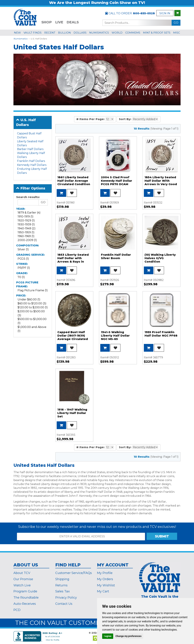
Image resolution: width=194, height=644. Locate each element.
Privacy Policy (66, 598)
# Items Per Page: (90, 119)
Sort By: (125, 119)
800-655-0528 (144, 13)
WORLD (117, 33)
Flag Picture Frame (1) (33, 290)
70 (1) (21, 277)
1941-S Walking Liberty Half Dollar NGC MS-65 (115, 336)
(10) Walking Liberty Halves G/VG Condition (160, 258)
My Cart (103, 591)
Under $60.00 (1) (29, 299)
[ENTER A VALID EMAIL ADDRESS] (81, 537)
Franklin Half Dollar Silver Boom (116, 256)
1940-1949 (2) (27, 228)
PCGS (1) (23, 259)
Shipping (62, 579)
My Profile (105, 573)
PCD (17, 610)
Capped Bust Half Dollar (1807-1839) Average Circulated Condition (73, 337)
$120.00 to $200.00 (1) (33, 307)
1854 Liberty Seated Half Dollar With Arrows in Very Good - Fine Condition (161, 182)
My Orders (105, 579)
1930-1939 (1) (26, 224)
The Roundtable (26, 598)
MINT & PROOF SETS (157, 33)
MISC (177, 33)
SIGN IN (165, 13)
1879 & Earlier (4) (29, 213)
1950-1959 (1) (26, 232)
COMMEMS (133, 33)
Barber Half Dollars (30, 149)
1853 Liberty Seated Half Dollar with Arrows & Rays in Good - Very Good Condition (73, 262)
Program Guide (25, 591)
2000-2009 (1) (27, 240)
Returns (61, 585)
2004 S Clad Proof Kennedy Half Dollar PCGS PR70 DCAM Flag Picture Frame (117, 182)
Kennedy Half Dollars (32, 165)
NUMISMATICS (99, 33)
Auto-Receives (25, 604)
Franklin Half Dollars (31, 161)
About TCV (22, 573)
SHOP (47, 22)
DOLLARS (80, 33)
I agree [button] (108, 636)
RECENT (50, 33)
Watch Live (22, 585)
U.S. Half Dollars (26, 122)
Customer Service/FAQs (74, 573)
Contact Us (64, 604)
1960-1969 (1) (26, 236)
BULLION (64, 33)
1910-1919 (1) (25, 217)
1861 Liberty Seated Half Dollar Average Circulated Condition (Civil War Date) (74, 182)
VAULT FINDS (33, 33)
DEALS (73, 22)
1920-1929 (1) (26, 220)
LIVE (59, 22)
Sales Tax (63, 591)
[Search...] (137, 23)
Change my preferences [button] (128, 636)
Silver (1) (23, 249)
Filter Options (31, 188)
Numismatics (20, 39)
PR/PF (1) (24, 268)
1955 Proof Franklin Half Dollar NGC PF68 (161, 334)
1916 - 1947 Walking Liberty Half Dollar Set (72, 413)
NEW (17, 33)
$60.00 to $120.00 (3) (32, 303)
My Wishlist (106, 585)
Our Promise (23, 579)
